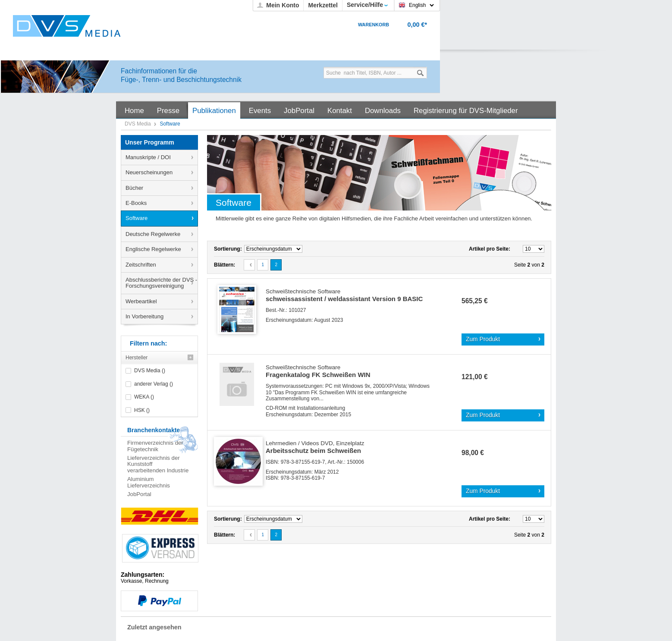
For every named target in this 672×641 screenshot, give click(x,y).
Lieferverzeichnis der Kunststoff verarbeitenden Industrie (158, 464)
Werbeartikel (141, 301)
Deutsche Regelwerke (153, 234)
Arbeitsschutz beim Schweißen (315, 447)
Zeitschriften (141, 265)
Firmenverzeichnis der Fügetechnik (155, 446)
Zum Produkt (483, 339)
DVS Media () (150, 371)
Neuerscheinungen (149, 172)
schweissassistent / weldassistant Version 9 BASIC (344, 295)
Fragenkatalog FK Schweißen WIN (318, 371)
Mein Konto (283, 5)
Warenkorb (374, 25)
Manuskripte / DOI (148, 157)
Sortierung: (228, 249)
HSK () (142, 410)
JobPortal (139, 494)
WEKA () (144, 397)
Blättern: (225, 265)
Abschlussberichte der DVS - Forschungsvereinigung (161, 283)
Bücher (134, 188)
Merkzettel (323, 5)
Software (137, 218)
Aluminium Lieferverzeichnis (149, 482)
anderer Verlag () (154, 384)
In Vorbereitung (144, 316)
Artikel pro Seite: (490, 249)
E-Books (136, 203)
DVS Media (138, 124)
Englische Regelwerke (153, 249)
